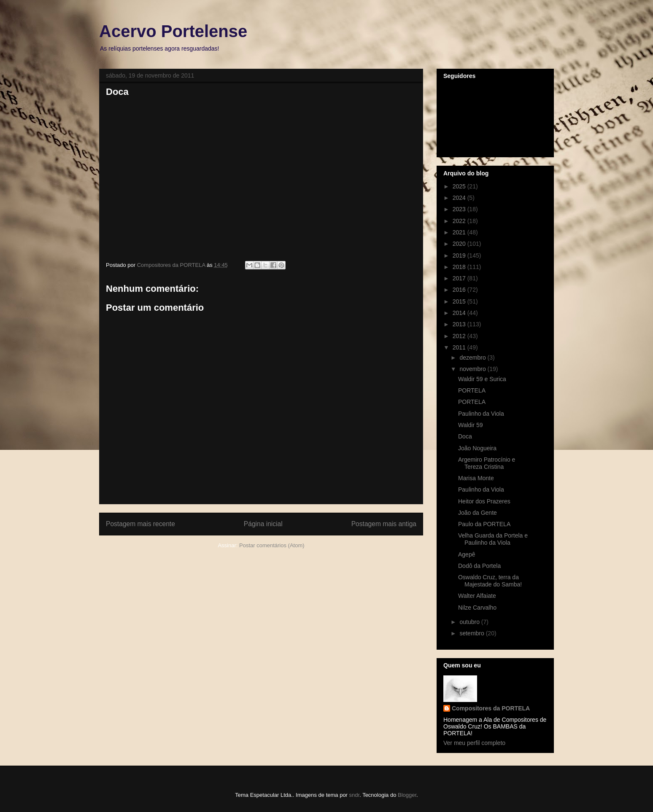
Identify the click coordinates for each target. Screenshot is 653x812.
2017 (460, 278)
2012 (460, 336)
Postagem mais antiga (384, 524)
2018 (460, 267)
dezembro (473, 358)
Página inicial (263, 524)
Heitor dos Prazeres (484, 501)
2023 (460, 209)
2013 (460, 324)
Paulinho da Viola (481, 414)
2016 (460, 290)
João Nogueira (477, 448)
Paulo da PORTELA (484, 524)
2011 (460, 347)
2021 (460, 232)
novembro (473, 369)
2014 (460, 313)
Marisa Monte (476, 478)
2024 (460, 198)
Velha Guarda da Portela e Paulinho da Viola (493, 539)
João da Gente (478, 513)
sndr (355, 795)
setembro (472, 633)
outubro (470, 622)
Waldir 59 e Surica (482, 379)
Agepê (467, 554)
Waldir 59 (471, 425)
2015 (460, 301)
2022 (460, 221)
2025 (460, 186)
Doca (465, 436)
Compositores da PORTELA (491, 708)
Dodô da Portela (479, 566)
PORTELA (472, 390)
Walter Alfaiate (477, 596)
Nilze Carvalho (477, 608)
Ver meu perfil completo (474, 743)
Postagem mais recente (140, 524)
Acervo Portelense (173, 31)
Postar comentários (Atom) (272, 545)
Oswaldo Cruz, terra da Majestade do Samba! (490, 581)
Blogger (407, 795)
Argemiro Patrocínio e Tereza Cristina (487, 463)
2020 (460, 244)
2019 (460, 255)
